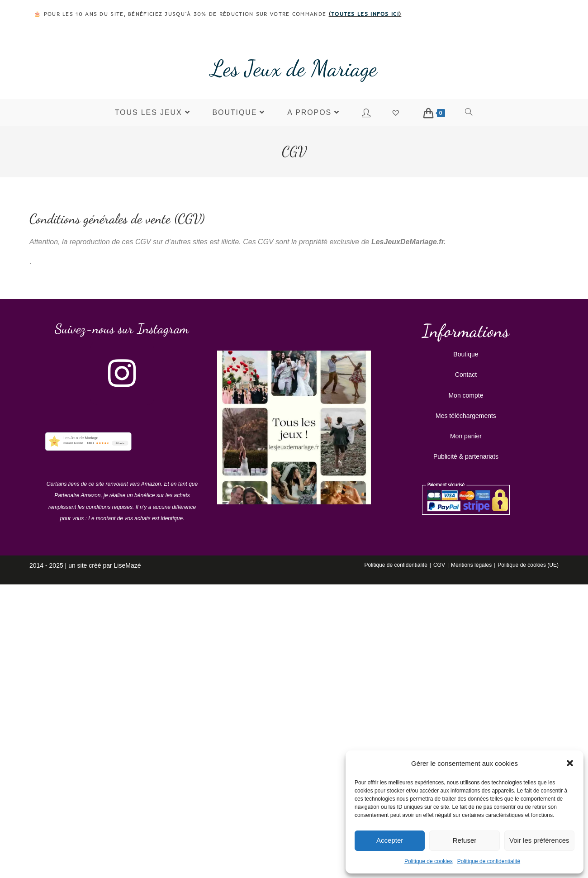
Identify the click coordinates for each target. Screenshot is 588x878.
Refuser (465, 840)
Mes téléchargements (466, 416)
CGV (439, 565)
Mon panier (466, 436)
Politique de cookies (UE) (528, 565)
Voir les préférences (539, 840)
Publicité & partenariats (466, 456)
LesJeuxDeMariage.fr (408, 242)
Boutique (466, 354)
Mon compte (466, 395)
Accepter (390, 840)
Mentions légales (471, 565)
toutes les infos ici (365, 14)
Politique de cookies (429, 861)
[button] (570, 763)
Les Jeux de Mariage (294, 68)
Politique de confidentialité (489, 861)
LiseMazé (128, 565)
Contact (466, 375)
